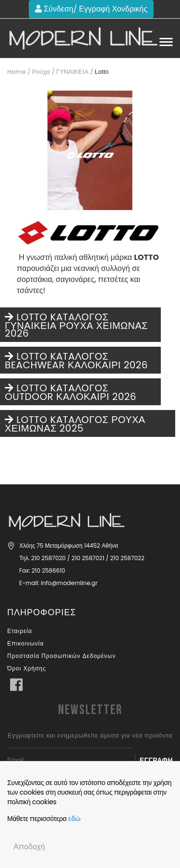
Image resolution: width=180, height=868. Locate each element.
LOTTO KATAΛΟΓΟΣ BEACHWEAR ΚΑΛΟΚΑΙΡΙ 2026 (76, 361)
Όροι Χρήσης (27, 668)
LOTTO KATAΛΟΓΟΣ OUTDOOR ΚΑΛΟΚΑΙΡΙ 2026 (71, 392)
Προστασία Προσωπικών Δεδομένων (61, 656)
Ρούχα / (43, 72)
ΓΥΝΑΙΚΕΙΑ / (75, 72)
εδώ (74, 819)
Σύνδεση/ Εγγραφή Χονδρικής (91, 9)
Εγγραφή (156, 760)
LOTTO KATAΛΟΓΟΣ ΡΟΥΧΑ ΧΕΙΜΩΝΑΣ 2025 (75, 424)
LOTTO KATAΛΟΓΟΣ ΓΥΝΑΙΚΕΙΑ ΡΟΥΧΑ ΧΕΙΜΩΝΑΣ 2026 (76, 325)
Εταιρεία (20, 631)
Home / (19, 72)
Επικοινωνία (25, 643)
